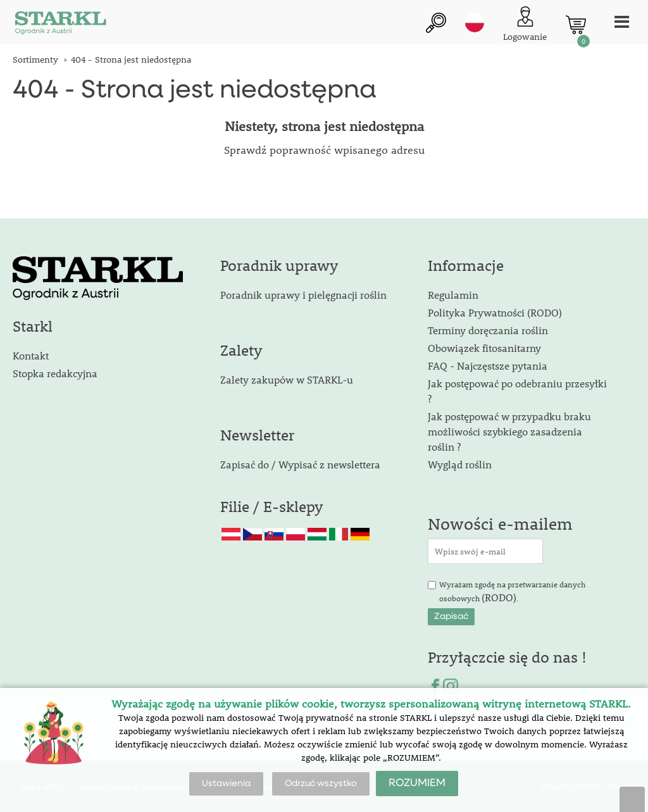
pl (475, 23)
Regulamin (453, 295)
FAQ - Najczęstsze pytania (488, 365)
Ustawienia (226, 784)
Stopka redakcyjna (55, 373)
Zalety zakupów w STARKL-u (287, 379)
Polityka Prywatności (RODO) (495, 312)
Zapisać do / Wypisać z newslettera (300, 464)
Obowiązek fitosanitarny (484, 348)
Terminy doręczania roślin (488, 330)
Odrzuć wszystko (321, 784)
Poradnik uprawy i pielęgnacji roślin (303, 295)
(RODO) (499, 597)
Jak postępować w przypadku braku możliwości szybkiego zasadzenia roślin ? (509, 431)
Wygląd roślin (460, 464)
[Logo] (60, 25)
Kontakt (31, 355)
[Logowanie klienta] (525, 25)
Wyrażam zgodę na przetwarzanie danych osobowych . (512, 592)
